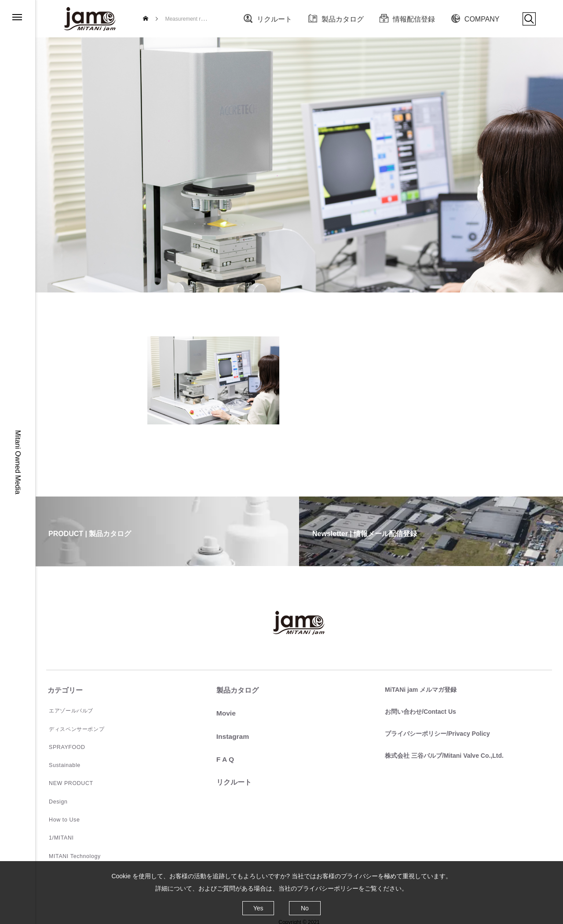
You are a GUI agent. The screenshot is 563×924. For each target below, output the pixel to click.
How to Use (61, 816)
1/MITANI (58, 834)
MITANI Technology (71, 851)
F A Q (224, 759)
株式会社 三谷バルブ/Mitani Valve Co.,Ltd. (443, 754)
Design (55, 799)
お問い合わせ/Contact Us (419, 711)
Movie (225, 713)
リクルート (274, 19)
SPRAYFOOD (64, 746)
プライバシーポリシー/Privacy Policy (436, 733)
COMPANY (482, 19)
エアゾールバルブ (68, 711)
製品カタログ (343, 19)
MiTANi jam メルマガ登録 (419, 690)
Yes (258, 908)
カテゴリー (64, 690)
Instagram (231, 736)
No (305, 908)
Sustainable (61, 763)
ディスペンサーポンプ (74, 728)
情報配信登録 (414, 19)
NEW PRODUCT (68, 781)
